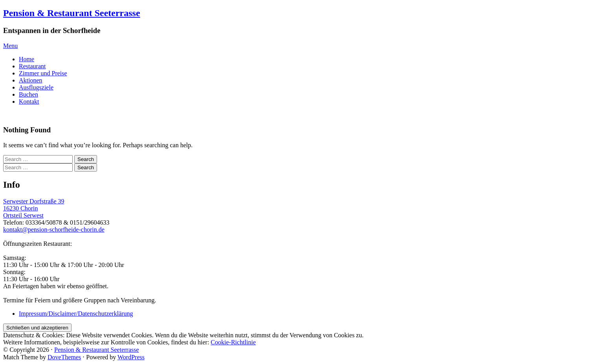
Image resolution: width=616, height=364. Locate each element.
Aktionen (31, 80)
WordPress (131, 357)
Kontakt (29, 102)
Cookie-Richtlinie (233, 342)
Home (27, 59)
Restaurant (32, 66)
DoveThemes (64, 357)
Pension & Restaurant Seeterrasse (72, 13)
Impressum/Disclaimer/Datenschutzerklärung (76, 314)
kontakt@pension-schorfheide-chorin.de (54, 230)
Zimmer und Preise (43, 73)
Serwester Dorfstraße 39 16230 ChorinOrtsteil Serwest (34, 208)
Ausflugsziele (36, 87)
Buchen (28, 94)
